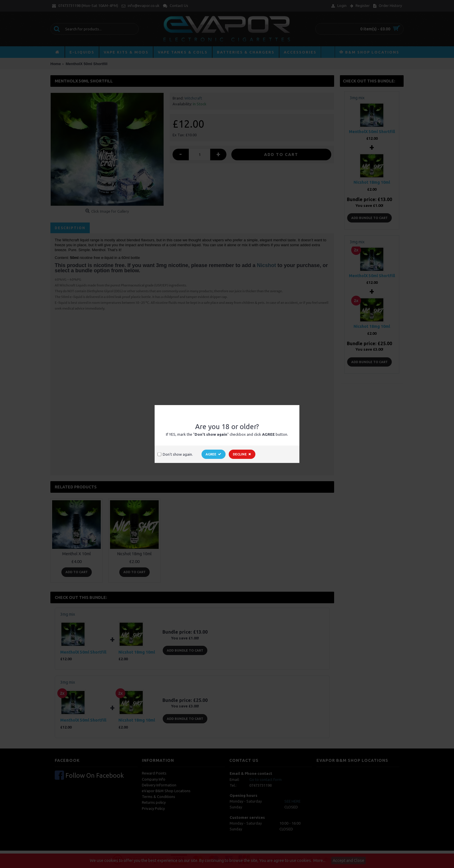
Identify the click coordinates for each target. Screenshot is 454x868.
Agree (214, 454)
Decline (242, 454)
